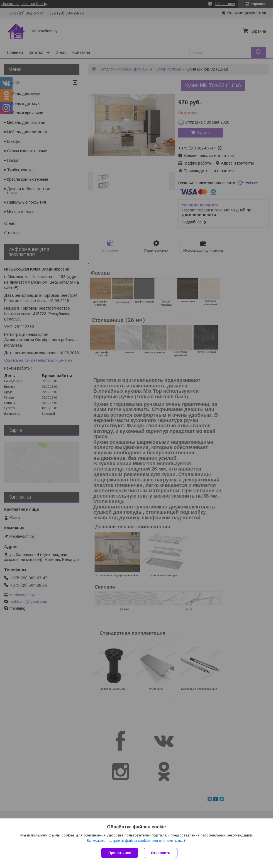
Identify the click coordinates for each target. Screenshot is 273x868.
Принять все (120, 853)
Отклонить (161, 853)
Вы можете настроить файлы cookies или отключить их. (135, 841)
